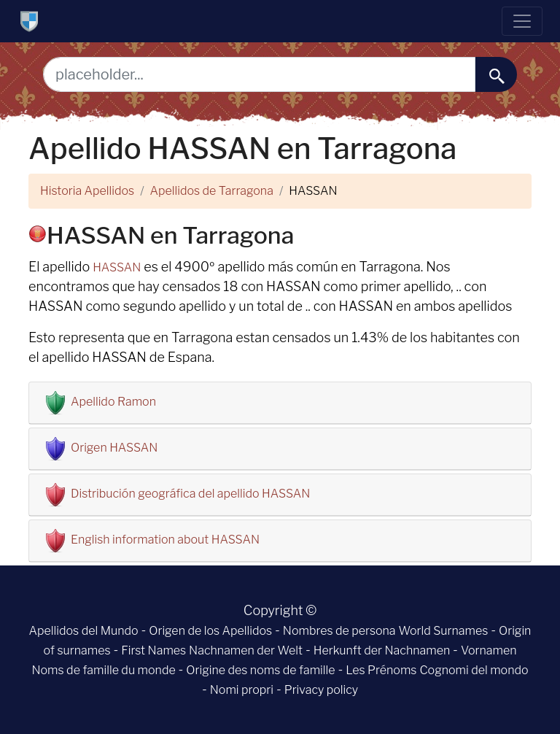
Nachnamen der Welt (246, 650)
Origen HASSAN (114, 448)
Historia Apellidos (87, 191)
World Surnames (443, 631)
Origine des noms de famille (260, 670)
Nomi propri (242, 690)
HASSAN (117, 267)
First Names (153, 650)
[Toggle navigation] (522, 21)
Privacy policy (321, 690)
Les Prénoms (381, 670)
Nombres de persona (339, 631)
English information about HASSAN (165, 540)
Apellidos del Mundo (84, 631)
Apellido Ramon (113, 402)
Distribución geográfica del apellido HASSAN (190, 494)
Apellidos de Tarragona (212, 191)
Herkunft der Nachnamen (382, 650)
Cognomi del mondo (474, 670)
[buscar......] (496, 74)
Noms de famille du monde (103, 670)
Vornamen (489, 650)
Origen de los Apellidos (210, 631)
